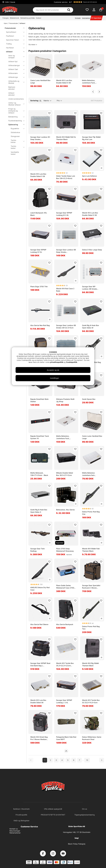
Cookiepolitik (72, 362)
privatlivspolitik (57, 362)
